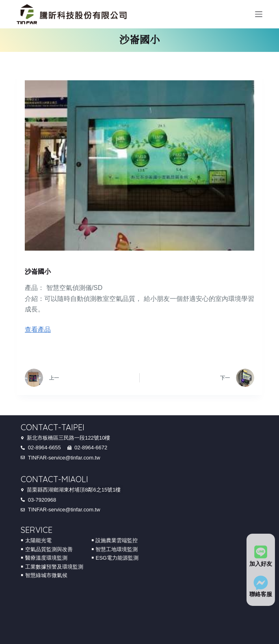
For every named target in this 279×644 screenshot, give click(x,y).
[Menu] (259, 14)
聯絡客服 (261, 594)
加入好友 (261, 563)
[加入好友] (261, 552)
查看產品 (38, 330)
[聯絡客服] (261, 582)
